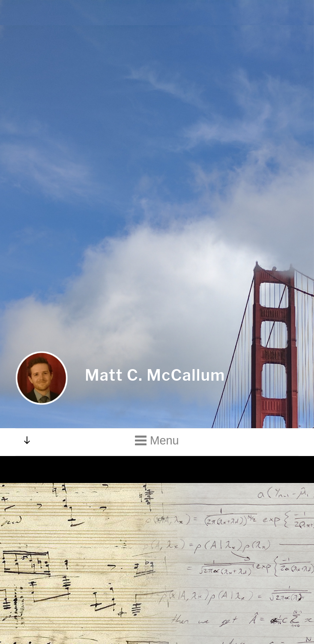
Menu (157, 438)
